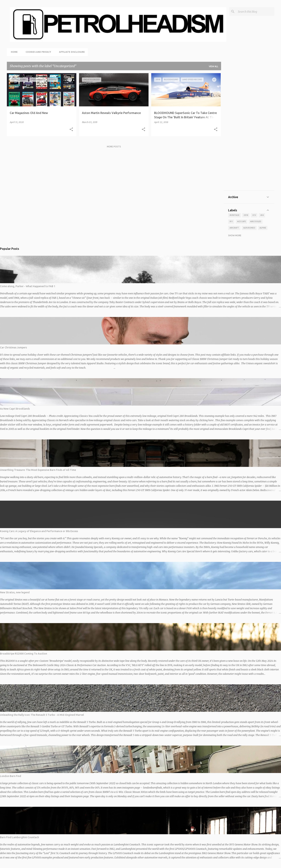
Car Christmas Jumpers (13, 347)
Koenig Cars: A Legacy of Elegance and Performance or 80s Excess (39, 531)
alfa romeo (249, 228)
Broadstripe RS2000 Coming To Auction (24, 654)
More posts (114, 147)
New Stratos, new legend (15, 592)
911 (231, 221)
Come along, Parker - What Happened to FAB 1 (28, 286)
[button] (71, 129)
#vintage (234, 215)
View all (214, 66)
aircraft (234, 228)
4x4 (262, 215)
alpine (263, 228)
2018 (246, 215)
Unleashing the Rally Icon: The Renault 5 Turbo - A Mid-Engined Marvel (42, 715)
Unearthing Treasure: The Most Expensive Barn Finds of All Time (38, 470)
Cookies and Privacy (37, 52)
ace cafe (241, 221)
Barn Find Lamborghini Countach (19, 837)
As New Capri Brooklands (15, 409)
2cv (254, 215)
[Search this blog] (255, 12)
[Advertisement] (249, 132)
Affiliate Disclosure (71, 52)
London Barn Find (11, 776)
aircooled (256, 221)
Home (13, 52)
